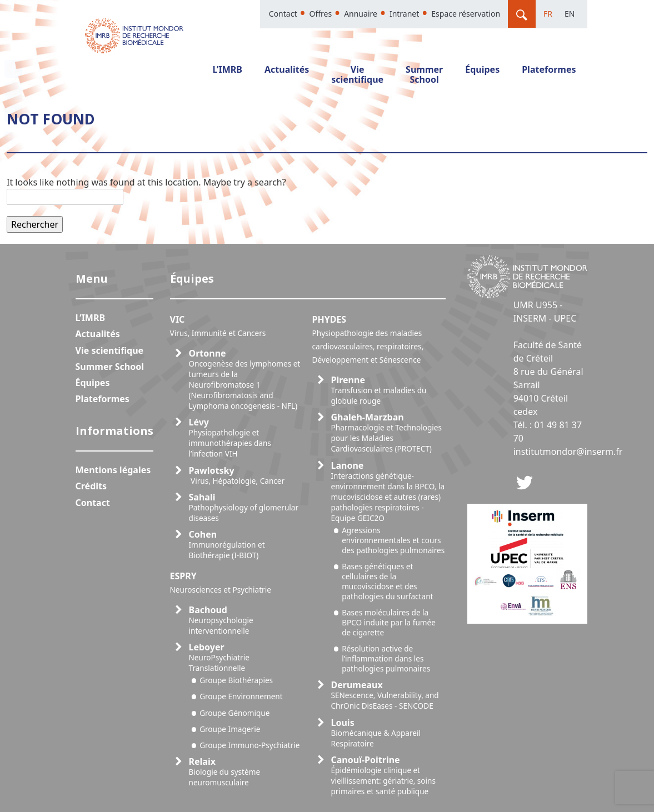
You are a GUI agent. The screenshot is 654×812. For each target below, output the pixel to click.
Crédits (91, 486)
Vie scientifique (357, 74)
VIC (218, 326)
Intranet (404, 14)
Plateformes (549, 69)
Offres (320, 14)
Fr (548, 14)
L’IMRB (227, 69)
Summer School (424, 74)
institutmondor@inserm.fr (568, 452)
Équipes (482, 69)
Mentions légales (113, 470)
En (570, 14)
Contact (283, 14)
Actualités (287, 69)
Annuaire (361, 14)
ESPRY (221, 582)
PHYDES (368, 339)
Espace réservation (466, 14)
